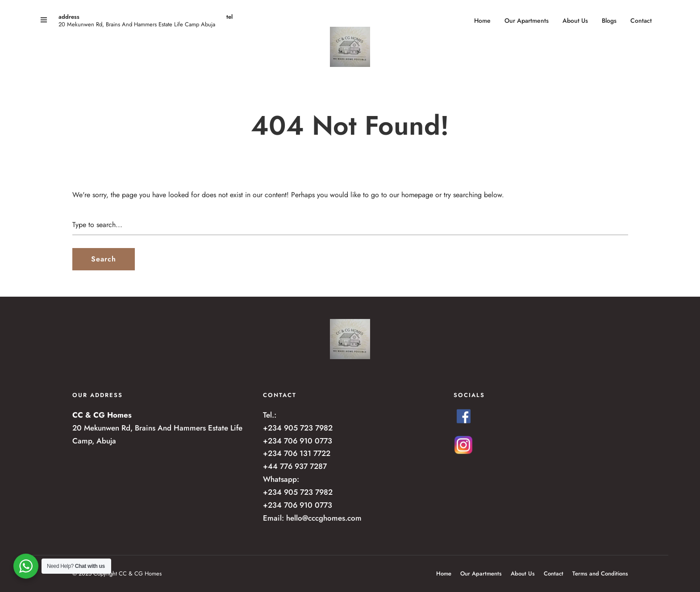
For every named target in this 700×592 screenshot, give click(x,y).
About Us (575, 21)
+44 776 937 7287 (295, 466)
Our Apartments (527, 21)
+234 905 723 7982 (298, 428)
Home (482, 21)
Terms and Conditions (600, 573)
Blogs (609, 21)
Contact (641, 21)
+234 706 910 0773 (298, 441)
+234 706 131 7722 (297, 453)
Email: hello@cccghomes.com (312, 518)
